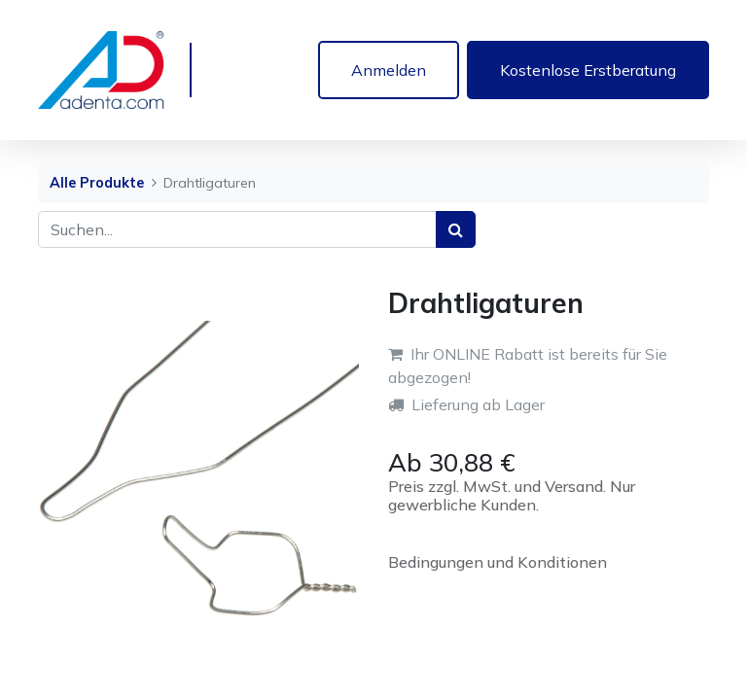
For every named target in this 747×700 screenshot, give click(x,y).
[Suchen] (456, 229)
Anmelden (389, 70)
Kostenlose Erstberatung (588, 70)
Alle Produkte (97, 183)
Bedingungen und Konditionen (498, 562)
